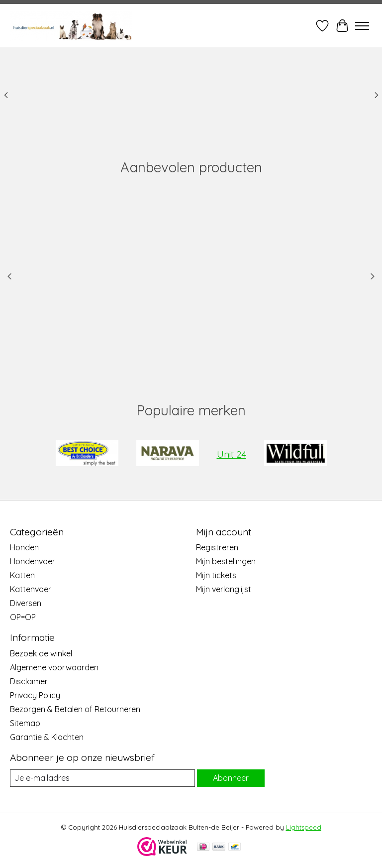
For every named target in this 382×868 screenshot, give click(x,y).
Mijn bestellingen (226, 561)
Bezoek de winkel (41, 653)
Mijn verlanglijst (224, 589)
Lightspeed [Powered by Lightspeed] (304, 827)
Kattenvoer (31, 589)
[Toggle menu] (362, 26)
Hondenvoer (33, 561)
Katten (22, 575)
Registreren (217, 547)
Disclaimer (29, 681)
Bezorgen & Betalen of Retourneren (75, 709)
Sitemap (25, 723)
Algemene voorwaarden (54, 667)
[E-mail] (102, 778)
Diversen (26, 603)
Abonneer (231, 778)
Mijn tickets (216, 575)
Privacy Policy (35, 695)
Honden (24, 547)
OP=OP (23, 617)
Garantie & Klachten (47, 737)
